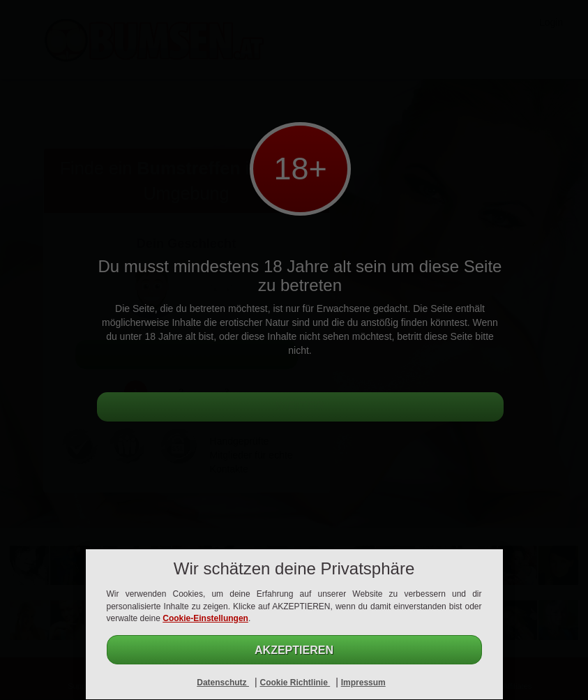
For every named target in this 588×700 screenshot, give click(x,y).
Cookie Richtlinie (295, 683)
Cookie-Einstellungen (205, 618)
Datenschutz (223, 683)
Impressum (363, 683)
